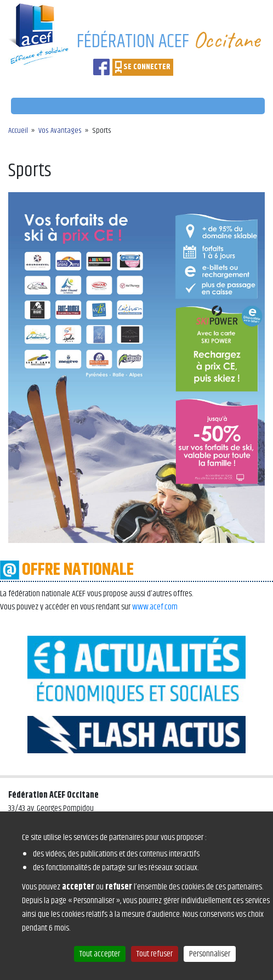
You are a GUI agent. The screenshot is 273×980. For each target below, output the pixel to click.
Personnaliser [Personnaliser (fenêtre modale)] (210, 954)
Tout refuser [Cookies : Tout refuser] (155, 954)
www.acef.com (155, 607)
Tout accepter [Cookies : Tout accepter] (100, 954)
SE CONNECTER (147, 67)
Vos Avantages (60, 131)
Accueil (18, 131)
